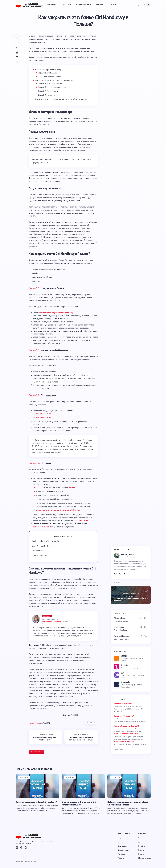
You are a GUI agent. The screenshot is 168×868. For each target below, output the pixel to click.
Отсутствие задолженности (50, 76)
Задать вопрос (123, 846)
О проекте (122, 838)
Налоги (141, 854)
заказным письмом (41, 527)
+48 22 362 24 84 (43, 414)
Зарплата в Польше (122, 704)
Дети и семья (143, 842)
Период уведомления (47, 73)
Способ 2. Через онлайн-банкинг (52, 87)
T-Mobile (124, 665)
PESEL (72, 487)
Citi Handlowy (91, 723)
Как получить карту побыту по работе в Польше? (130, 599)
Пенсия (141, 850)
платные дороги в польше (125, 734)
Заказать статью (124, 850)
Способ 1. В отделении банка (51, 83)
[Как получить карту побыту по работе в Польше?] (131, 595)
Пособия (142, 846)
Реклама (121, 858)
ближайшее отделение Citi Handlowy (57, 313)
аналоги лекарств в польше (125, 726)
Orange (124, 656)
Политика (121, 854)
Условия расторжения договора (49, 70)
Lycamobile (125, 682)
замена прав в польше (123, 742)
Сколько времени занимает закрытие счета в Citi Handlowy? (61, 99)
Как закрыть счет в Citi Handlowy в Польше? (54, 80)
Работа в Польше (144, 838)
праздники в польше (123, 716)
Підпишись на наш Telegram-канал (52, 621)
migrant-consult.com (122, 621)
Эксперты (121, 842)
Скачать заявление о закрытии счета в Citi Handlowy (59, 510)
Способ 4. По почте (46, 95)
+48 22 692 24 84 (43, 418)
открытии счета (81, 521)
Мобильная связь (145, 858)
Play (123, 673)
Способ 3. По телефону (48, 91)
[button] (139, 5)
